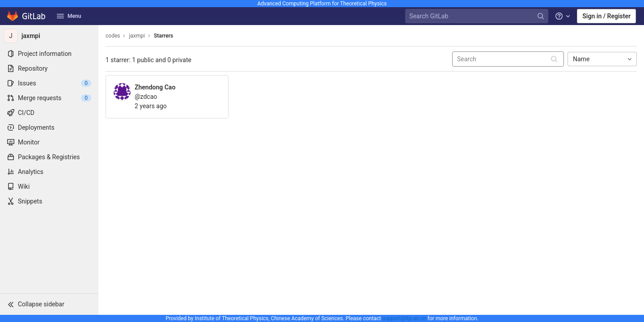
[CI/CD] (49, 113)
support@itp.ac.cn (404, 318)
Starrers (163, 36)
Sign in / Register (606, 16)
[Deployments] (49, 127)
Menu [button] (69, 16)
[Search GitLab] (478, 16)
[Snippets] (49, 201)
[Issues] (49, 83)
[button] (49, 304)
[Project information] (49, 54)
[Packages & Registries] (49, 157)
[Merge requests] (49, 98)
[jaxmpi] (49, 36)
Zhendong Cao (155, 87)
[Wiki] (49, 186)
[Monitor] (49, 142)
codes (113, 36)
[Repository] (49, 68)
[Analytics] (49, 172)
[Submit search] (554, 59)
